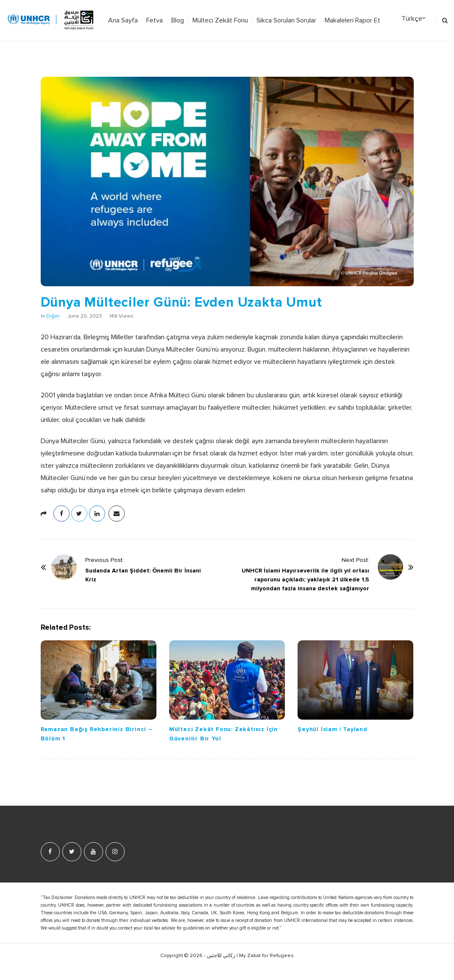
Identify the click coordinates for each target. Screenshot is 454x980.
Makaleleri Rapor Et (352, 20)
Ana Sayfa (123, 20)
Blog (178, 20)
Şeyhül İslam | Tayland (333, 729)
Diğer (53, 316)
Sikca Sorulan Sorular (286, 20)
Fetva (155, 20)
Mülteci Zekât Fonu (220, 20)
